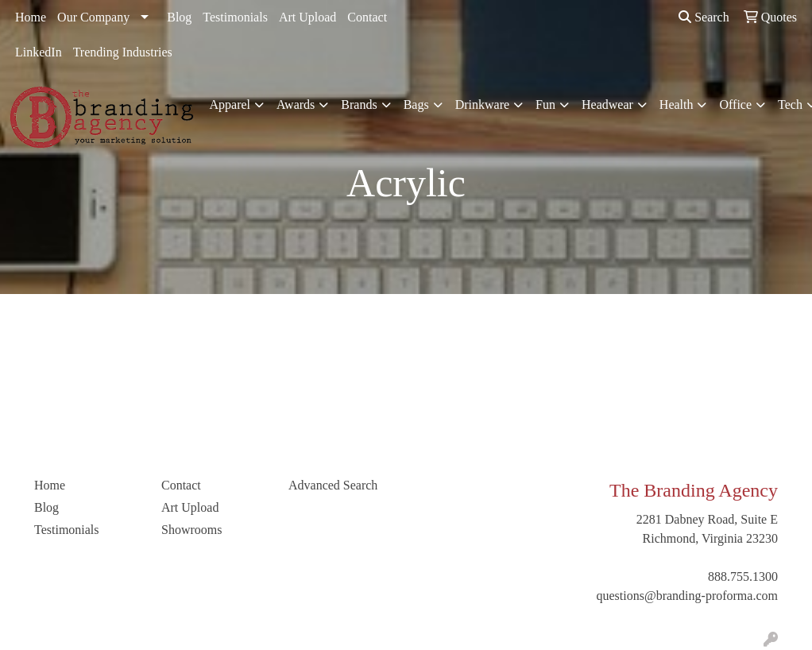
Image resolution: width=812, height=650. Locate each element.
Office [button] (735, 104)
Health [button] (677, 104)
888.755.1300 (743, 576)
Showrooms (191, 530)
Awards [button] (296, 104)
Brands (359, 104)
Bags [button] (416, 104)
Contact (367, 17)
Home (31, 17)
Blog (179, 17)
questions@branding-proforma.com (687, 596)
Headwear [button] (607, 104)
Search (704, 17)
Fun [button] (545, 104)
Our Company (93, 17)
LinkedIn (39, 52)
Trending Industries (123, 52)
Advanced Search (333, 485)
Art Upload (307, 17)
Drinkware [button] (482, 104)
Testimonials (235, 17)
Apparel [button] (230, 104)
